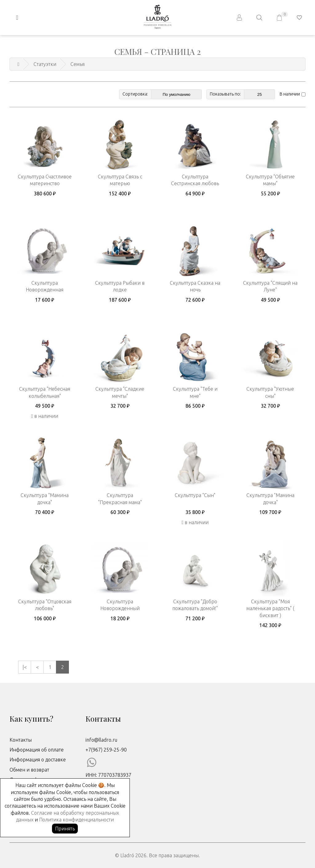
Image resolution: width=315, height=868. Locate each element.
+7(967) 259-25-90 (106, 750)
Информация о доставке (38, 760)
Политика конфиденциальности (76, 820)
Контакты (21, 740)
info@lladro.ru (101, 740)
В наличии (290, 94)
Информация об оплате (37, 750)
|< (25, 667)
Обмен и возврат (29, 770)
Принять (65, 829)
